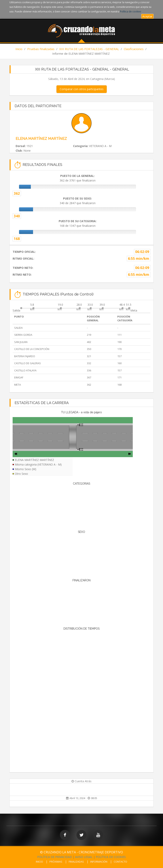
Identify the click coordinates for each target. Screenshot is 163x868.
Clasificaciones (134, 49)
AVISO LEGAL (84, 857)
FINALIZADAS (76, 862)
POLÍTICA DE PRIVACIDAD (55, 857)
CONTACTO (120, 862)
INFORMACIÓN (99, 862)
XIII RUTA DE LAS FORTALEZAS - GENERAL (89, 49)
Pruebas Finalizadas (41, 49)
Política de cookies (131, 12)
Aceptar (147, 16)
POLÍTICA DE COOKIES (111, 857)
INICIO (39, 862)
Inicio (19, 49)
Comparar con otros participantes (82, 89)
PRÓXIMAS (56, 862)
